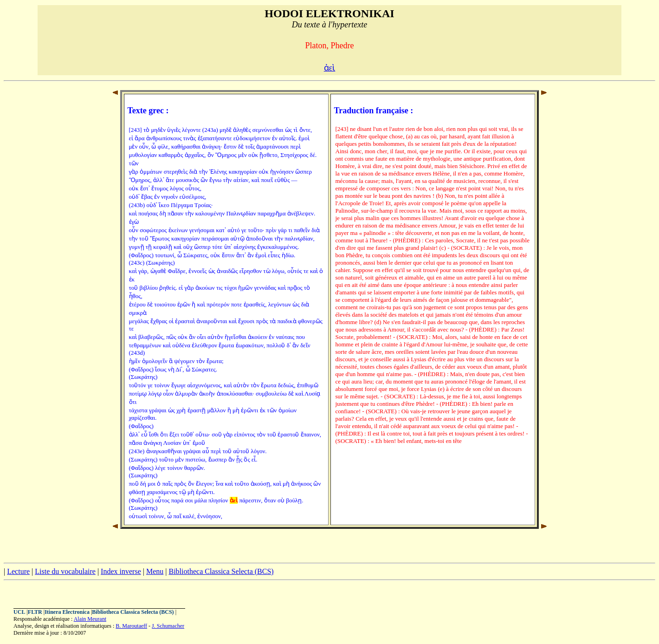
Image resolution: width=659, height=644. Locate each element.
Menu (155, 571)
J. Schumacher (168, 626)
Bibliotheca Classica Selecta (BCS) (221, 571)
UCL (19, 612)
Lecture (18, 571)
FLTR (35, 612)
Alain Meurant (90, 619)
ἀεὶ (330, 68)
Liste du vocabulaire (65, 571)
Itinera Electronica (67, 612)
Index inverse (121, 571)
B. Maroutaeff (131, 626)
